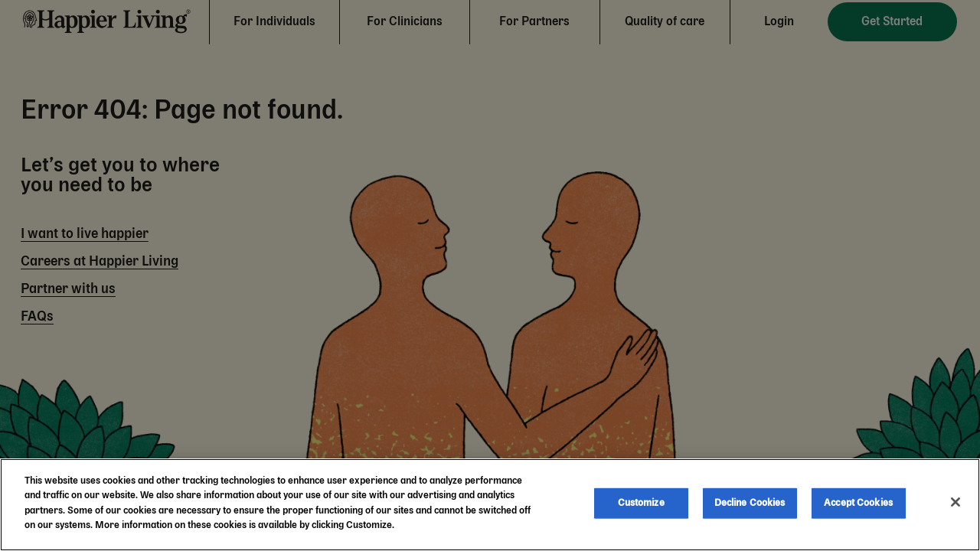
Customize (641, 503)
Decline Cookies (750, 503)
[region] (490, 505)
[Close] (955, 502)
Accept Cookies (858, 503)
